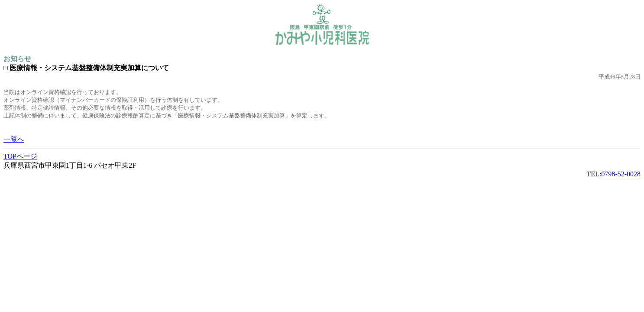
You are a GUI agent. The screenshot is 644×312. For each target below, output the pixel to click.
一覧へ (14, 139)
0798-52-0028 (621, 174)
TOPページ (20, 156)
